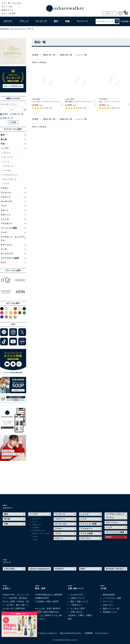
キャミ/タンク (10, 179)
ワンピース (6, 193)
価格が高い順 (66, 55)
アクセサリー (7, 224)
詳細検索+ (125, 21)
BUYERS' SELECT (115, 569)
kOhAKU (59, 569)
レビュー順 (82, 55)
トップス (5, 148)
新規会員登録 (109, 595)
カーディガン (7, 201)
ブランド (24, 21)
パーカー (7, 170)
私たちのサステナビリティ (71, 633)
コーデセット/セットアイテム (115, 516)
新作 (56, 21)
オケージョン (7, 245)
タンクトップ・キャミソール (41, 535)
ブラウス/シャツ (11, 175)
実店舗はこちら (110, 612)
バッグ (4, 232)
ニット (6, 161)
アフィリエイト (103, 633)
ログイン (109, 13)
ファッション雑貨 (9, 228)
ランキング (41, 21)
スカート (5, 210)
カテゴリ (8, 21)
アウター (5, 188)
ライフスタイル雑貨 (10, 258)
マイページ (108, 601)
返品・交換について (80, 601)
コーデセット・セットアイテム (13, 239)
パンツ (4, 206)
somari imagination (39, 569)
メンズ (4, 249)
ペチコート (6, 197)
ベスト (6, 184)
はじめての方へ (78, 595)
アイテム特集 (87, 533)
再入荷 (4, 139)
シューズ (5, 219)
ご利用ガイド (49, 615)
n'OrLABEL (10, 569)
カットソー (9, 157)
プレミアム (86, 538)
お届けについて (78, 598)
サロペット (6, 215)
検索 (117, 21)
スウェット (9, 166)
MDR (83, 569)
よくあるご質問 (78, 608)
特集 (67, 21)
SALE (3, 262)
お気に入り (108, 605)
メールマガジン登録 (112, 598)
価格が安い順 (49, 55)
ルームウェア (7, 254)
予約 (3, 144)
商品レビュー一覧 (111, 608)
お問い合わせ (76, 612)
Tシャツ (7, 153)
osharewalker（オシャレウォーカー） (13, 29)
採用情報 (89, 633)
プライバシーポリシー (48, 633)
